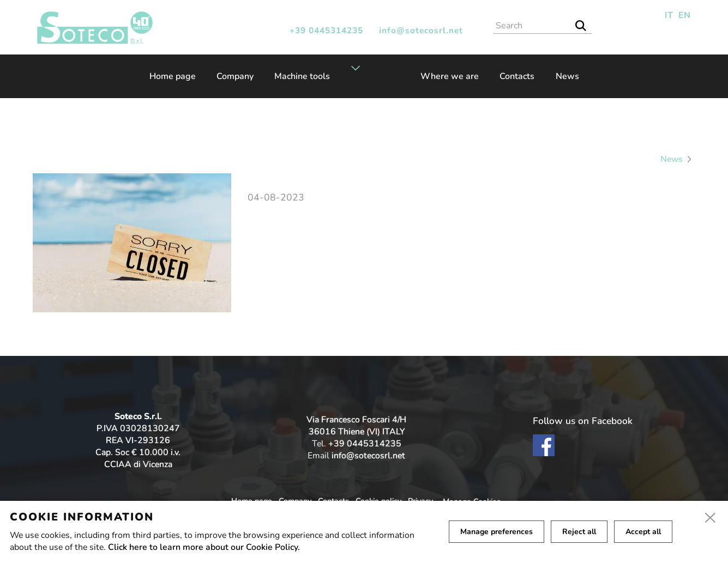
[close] (711, 518)
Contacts (517, 76)
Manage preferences (497, 532)
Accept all (643, 532)
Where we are (450, 76)
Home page (173, 76)
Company (235, 76)
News (567, 76)
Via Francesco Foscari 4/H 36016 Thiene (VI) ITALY (356, 426)
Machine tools (302, 76)
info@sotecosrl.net (421, 30)
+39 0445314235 (326, 30)
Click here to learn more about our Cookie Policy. (204, 547)
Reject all (579, 532)
